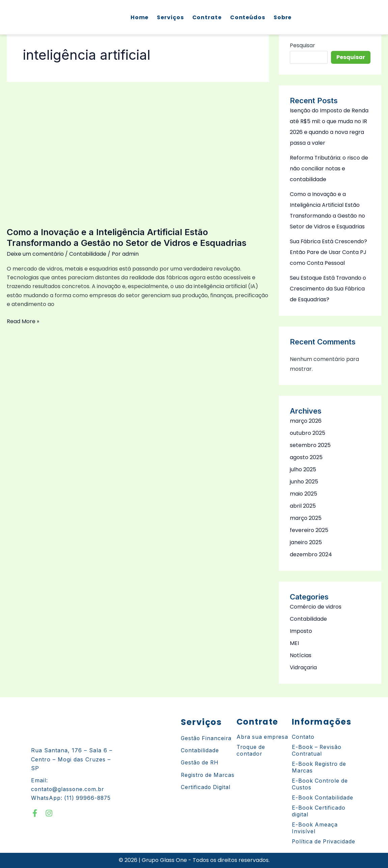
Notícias (301, 655)
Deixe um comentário (35, 254)
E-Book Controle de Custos (320, 784)
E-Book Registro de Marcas (320, 767)
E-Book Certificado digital (319, 811)
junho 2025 (304, 482)
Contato (303, 737)
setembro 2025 (310, 445)
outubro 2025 (308, 433)
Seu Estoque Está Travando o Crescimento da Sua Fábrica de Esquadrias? (328, 289)
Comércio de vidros (316, 607)
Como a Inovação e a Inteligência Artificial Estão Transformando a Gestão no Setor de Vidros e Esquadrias (128, 237)
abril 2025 (303, 506)
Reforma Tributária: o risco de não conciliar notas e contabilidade (329, 169)
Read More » (23, 321)
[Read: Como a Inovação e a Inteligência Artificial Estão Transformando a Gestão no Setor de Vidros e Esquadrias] (138, 150)
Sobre (282, 17)
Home (139, 17)
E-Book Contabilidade (323, 798)
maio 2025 (303, 494)
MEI (294, 643)
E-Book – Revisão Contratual (317, 751)
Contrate (206, 17)
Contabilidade (88, 254)
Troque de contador (251, 751)
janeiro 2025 (306, 542)
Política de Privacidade (324, 842)
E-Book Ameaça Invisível (315, 828)
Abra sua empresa (263, 737)
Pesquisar (302, 45)
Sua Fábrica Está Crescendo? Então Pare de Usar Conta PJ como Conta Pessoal (329, 252)
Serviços (170, 17)
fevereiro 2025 (309, 530)
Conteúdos (247, 17)
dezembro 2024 (311, 554)
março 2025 (306, 518)
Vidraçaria (303, 667)
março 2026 (306, 421)
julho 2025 (303, 469)
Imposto (301, 631)
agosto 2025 (306, 457)
